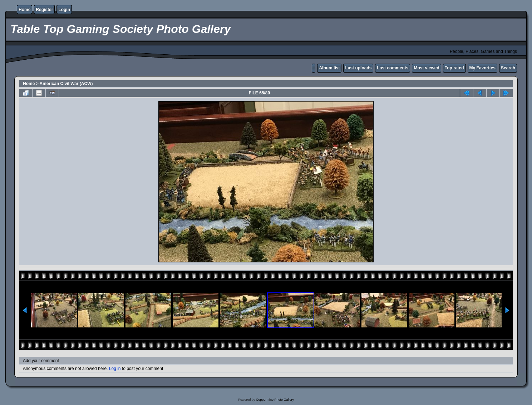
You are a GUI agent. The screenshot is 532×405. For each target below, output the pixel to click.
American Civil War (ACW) (66, 84)
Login (64, 10)
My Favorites (482, 68)
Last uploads (358, 68)
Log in (115, 369)
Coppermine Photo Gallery (275, 400)
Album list (329, 68)
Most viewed (426, 68)
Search (508, 68)
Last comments (393, 68)
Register (44, 10)
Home (24, 10)
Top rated (454, 68)
